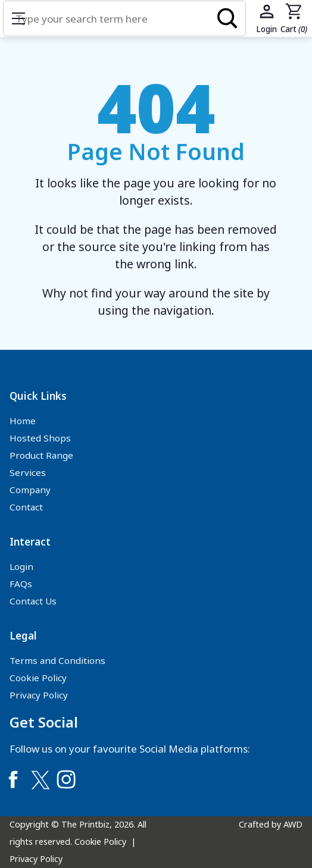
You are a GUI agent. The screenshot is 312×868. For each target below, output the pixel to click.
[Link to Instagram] (66, 779)
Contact (26, 507)
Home (23, 421)
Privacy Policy (39, 695)
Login (21, 566)
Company (30, 490)
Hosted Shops (40, 438)
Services (28, 472)
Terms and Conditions (57, 660)
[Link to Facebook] (13, 779)
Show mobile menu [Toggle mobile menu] (24, 18)
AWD (293, 824)
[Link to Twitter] (40, 779)
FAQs (21, 584)
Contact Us (33, 601)
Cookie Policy (38, 678)
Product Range (41, 455)
